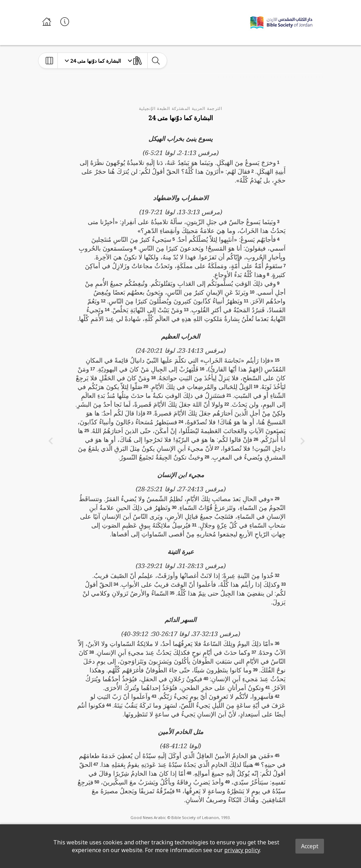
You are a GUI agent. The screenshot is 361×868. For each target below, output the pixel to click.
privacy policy (242, 850)
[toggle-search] (156, 61)
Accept (310, 846)
